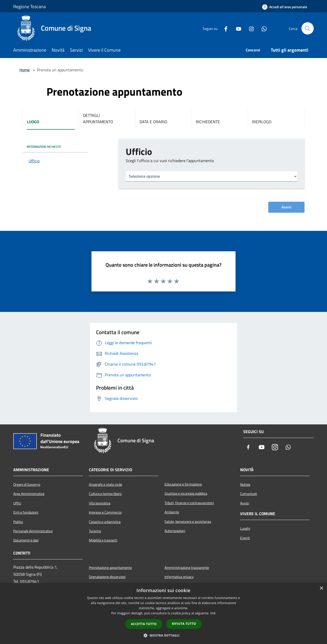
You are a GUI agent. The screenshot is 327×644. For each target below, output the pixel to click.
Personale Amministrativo (33, 531)
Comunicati (249, 494)
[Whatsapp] (262, 28)
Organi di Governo (27, 484)
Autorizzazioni (175, 531)
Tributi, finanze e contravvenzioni (189, 503)
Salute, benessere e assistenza (188, 522)
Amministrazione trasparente (187, 568)
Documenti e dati (26, 540)
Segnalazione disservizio (107, 577)
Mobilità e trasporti (103, 540)
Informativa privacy (179, 577)
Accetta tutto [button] (144, 624)
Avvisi (245, 503)
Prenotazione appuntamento (110, 568)
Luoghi (245, 528)
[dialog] (163, 613)
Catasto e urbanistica (105, 522)
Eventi (245, 538)
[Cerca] (308, 28)
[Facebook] (224, 28)
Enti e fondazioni (26, 512)
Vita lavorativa (100, 503)
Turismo (95, 531)
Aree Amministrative (29, 494)
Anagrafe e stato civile (106, 484)
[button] (163, 635)
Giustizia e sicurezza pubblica (186, 493)
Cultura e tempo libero (105, 494)
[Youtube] (237, 28)
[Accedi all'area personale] (285, 7)
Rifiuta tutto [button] (184, 624)
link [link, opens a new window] (213, 613)
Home (25, 70)
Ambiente (172, 512)
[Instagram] (249, 28)
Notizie (245, 484)
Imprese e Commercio (105, 512)
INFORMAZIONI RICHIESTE (44, 147)
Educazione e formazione (183, 484)
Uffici (17, 503)
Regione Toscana (30, 7)
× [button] (321, 588)
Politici (18, 522)
